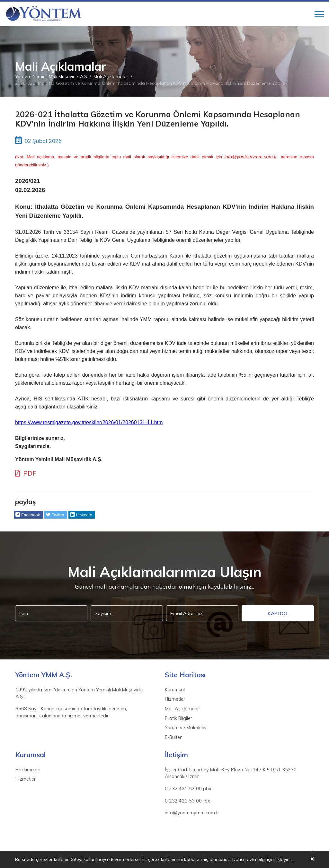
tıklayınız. (285, 860)
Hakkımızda (28, 770)
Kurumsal (175, 690)
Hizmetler (175, 699)
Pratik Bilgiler (178, 718)
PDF (26, 473)
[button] (28, 515)
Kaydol (278, 613)
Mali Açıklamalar (111, 76)
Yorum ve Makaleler (186, 728)
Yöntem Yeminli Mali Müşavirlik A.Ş (51, 76)
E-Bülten (174, 737)
